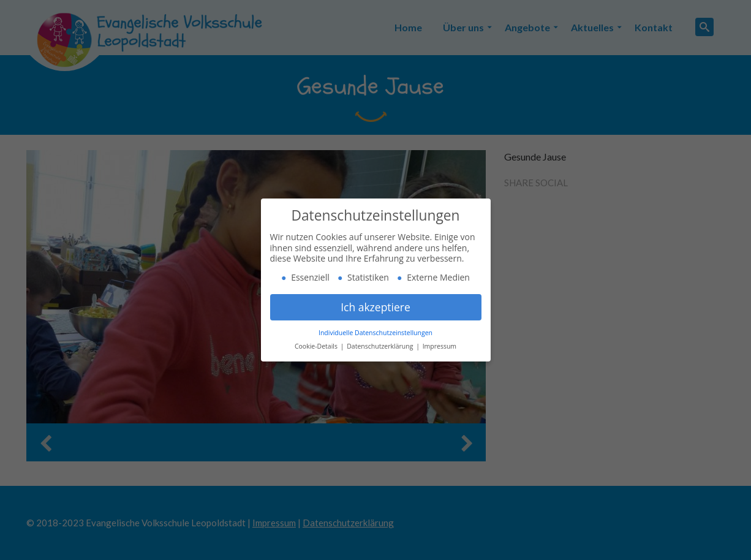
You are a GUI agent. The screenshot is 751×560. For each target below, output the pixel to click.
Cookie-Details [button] (317, 346)
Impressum (440, 346)
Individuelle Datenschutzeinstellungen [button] (375, 333)
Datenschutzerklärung (381, 346)
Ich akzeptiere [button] (375, 307)
